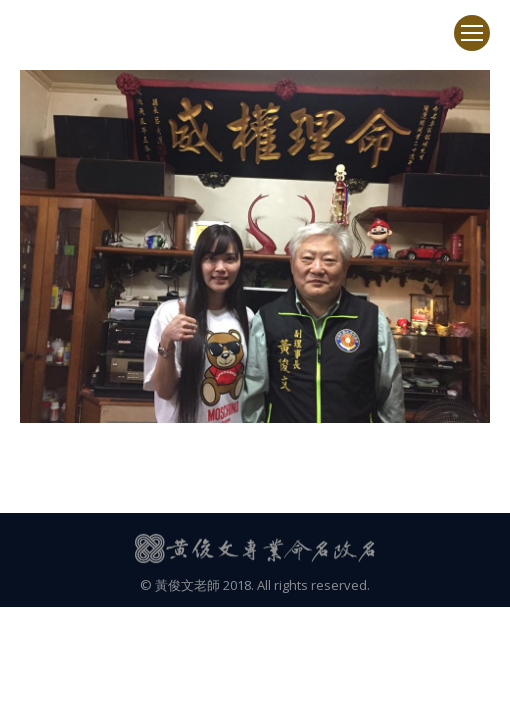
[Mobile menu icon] (472, 33)
